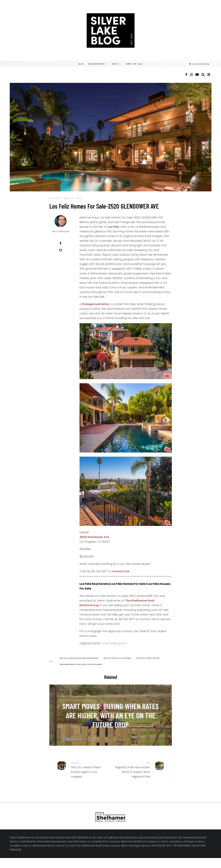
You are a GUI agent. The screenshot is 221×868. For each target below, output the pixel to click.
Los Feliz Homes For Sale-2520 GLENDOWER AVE (80, 658)
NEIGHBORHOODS (96, 64)
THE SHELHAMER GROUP (186, 846)
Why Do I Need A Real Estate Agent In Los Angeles (90, 770)
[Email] (61, 250)
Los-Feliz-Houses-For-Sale (149, 658)
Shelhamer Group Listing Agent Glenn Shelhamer (81, 664)
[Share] (61, 243)
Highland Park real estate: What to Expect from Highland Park (132, 770)
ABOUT (115, 64)
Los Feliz (55, 198)
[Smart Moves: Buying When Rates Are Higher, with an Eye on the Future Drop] (111, 715)
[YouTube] (197, 78)
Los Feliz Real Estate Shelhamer (118, 658)
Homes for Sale (134, 64)
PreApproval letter (96, 304)
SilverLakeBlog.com (114, 643)
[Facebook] (186, 78)
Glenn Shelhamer (60, 231)
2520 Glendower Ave (94, 537)
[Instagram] (191, 78)
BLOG (81, 64)
